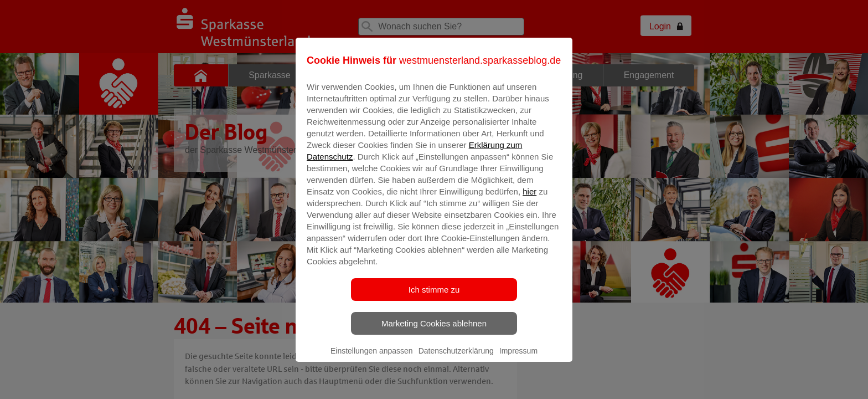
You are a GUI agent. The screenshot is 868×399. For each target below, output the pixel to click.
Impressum (518, 359)
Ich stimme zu (434, 297)
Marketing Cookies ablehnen (434, 331)
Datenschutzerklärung (456, 359)
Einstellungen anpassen (372, 359)
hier (529, 199)
